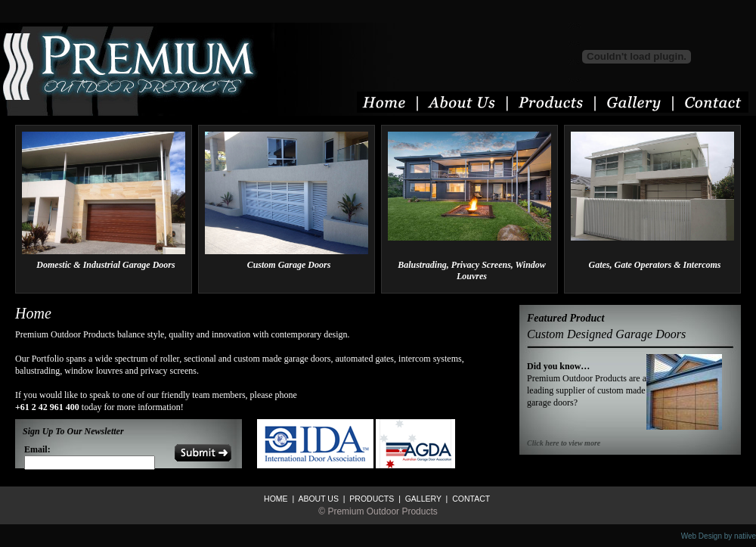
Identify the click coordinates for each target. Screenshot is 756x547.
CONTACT (470, 499)
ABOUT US (318, 499)
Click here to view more (564, 443)
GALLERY (422, 499)
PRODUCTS (370, 499)
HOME (276, 499)
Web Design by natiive (719, 536)
